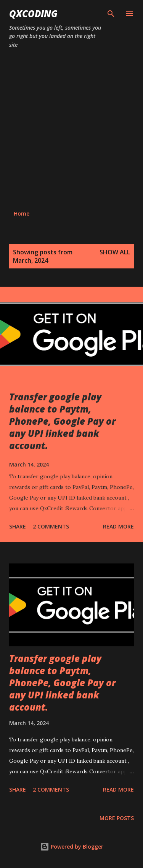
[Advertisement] (71, 129)
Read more (118, 526)
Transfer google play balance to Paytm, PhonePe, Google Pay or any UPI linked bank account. (62, 421)
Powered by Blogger (72, 847)
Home (22, 213)
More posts (117, 818)
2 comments (51, 526)
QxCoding (33, 13)
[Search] (111, 14)
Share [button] (18, 526)
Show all (115, 252)
